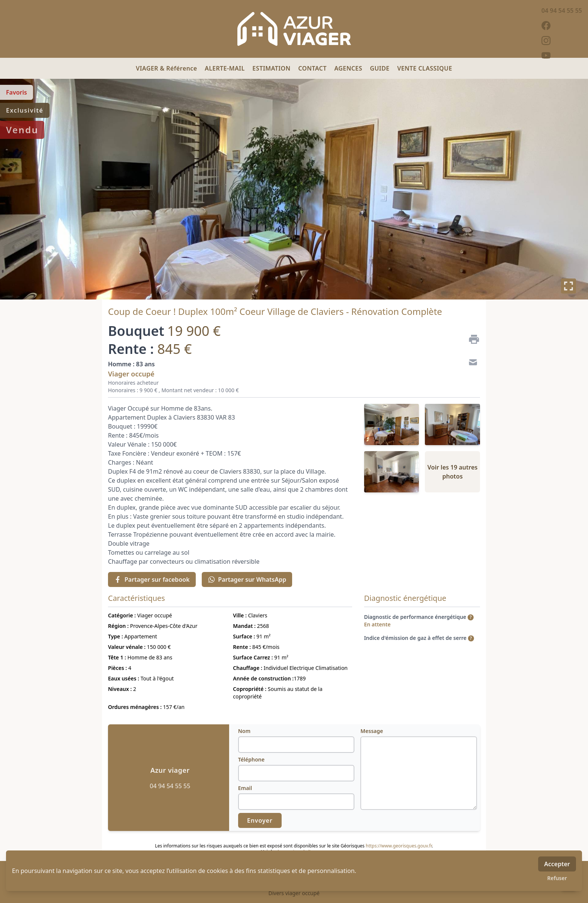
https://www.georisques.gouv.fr (399, 846)
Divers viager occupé (294, 893)
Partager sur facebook (152, 579)
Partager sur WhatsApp (247, 579)
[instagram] (562, 41)
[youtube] (562, 56)
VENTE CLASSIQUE (425, 68)
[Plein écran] (568, 286)
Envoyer (260, 820)
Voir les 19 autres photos (453, 472)
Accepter (557, 864)
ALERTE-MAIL (226, 68)
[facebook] (562, 26)
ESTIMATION (272, 68)
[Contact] (471, 363)
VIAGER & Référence (167, 68)
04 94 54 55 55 (562, 11)
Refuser (557, 878)
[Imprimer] (471, 339)
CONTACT (313, 68)
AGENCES (349, 68)
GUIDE (380, 68)
